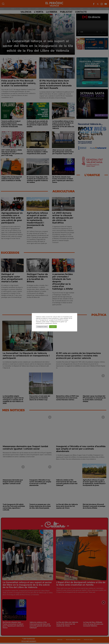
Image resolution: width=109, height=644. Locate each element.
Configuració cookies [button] (42, 327)
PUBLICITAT (66, 12)
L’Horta (38, 12)
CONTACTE (80, 12)
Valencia (25, 12)
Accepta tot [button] (53, 327)
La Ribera (51, 12)
